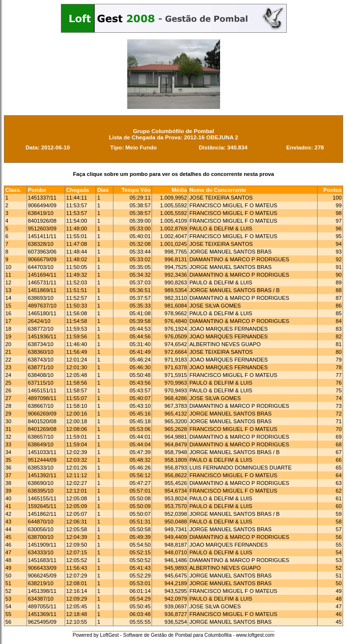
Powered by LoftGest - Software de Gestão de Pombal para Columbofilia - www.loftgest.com (173, 635)
